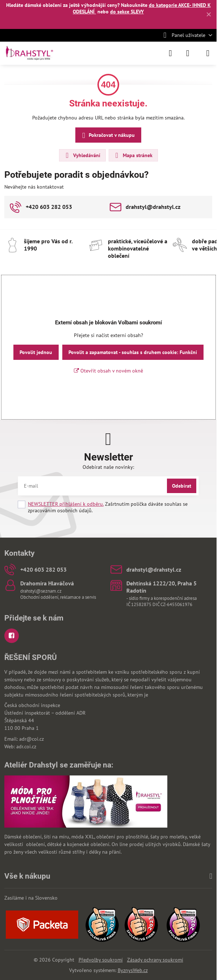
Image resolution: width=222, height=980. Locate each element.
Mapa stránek (133, 155)
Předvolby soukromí (101, 960)
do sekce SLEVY (127, 12)
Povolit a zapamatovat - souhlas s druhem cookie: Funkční (133, 352)
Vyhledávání (82, 155)
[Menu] (208, 53)
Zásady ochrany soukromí (155, 960)
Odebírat (182, 486)
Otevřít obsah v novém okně (108, 371)
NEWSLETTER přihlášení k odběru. (66, 504)
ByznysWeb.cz (133, 970)
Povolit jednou (36, 352)
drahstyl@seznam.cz (41, 591)
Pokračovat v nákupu (107, 136)
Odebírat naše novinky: (108, 467)
